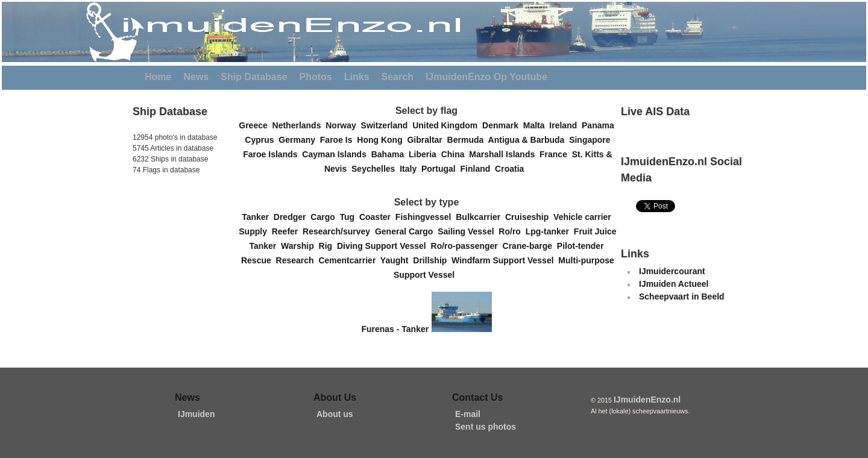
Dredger (292, 217)
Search (398, 77)
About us (335, 414)
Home (158, 77)
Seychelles (376, 169)
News (196, 77)
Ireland (565, 125)
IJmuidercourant (672, 271)
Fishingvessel (426, 217)
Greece (255, 125)
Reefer (287, 231)
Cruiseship (529, 217)
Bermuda (468, 140)
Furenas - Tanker (395, 329)
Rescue (259, 260)
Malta (536, 125)
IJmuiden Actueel (674, 284)
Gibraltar (427, 140)
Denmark (503, 125)
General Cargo (406, 231)
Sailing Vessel (468, 231)
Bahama (390, 154)
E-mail (468, 414)
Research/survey (339, 231)
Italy (410, 169)
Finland (478, 169)
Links (357, 77)
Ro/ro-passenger (467, 246)
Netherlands (299, 125)
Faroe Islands (272, 154)
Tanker (258, 217)
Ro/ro (512, 231)
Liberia (425, 154)
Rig (328, 246)
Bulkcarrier (480, 217)
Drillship (432, 260)
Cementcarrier (349, 260)
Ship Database (254, 77)
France (556, 154)
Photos (316, 77)
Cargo (325, 217)
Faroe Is (338, 140)
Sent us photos (486, 427)
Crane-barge (530, 246)
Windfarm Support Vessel (505, 260)
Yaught (397, 260)
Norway (343, 125)
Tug (350, 217)
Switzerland (387, 125)
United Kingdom (447, 125)
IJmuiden (196, 414)
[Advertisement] (169, 259)
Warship (300, 246)
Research (297, 260)
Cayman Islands (336, 154)
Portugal (441, 169)
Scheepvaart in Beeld (682, 296)
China (455, 154)
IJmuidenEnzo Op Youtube (486, 77)
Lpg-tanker (550, 231)
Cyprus (262, 140)
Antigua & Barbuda (529, 140)
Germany (299, 140)
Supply (255, 231)
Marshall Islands (504, 154)
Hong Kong (382, 140)
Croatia (512, 169)
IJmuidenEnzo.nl (647, 400)
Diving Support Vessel (384, 246)
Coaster (377, 217)
